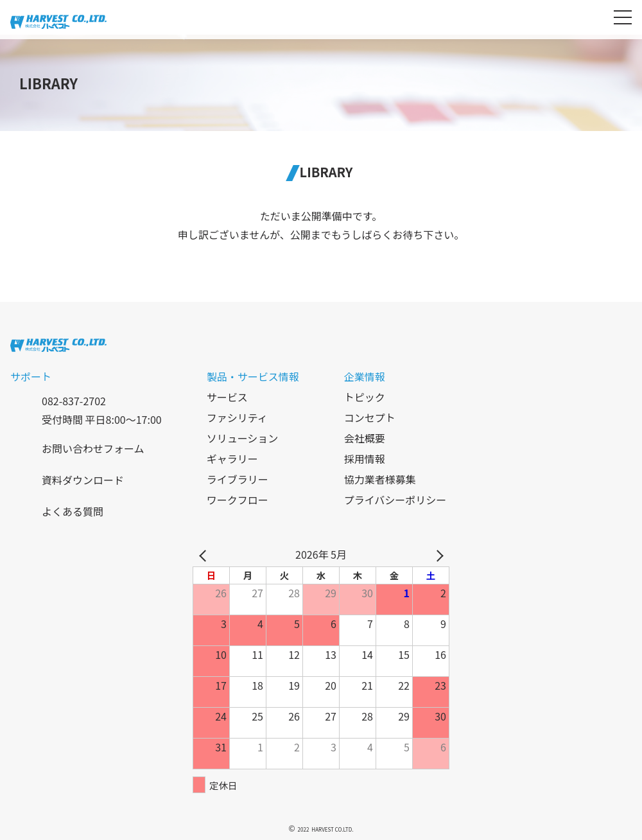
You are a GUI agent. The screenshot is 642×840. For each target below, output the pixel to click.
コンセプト (370, 417)
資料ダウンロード (83, 480)
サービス (227, 397)
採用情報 (365, 459)
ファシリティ (237, 417)
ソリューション (243, 438)
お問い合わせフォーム (93, 448)
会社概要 (365, 438)
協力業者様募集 (380, 479)
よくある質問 (73, 511)
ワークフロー (238, 500)
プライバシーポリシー (395, 500)
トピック (365, 397)
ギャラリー (232, 459)
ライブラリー (238, 479)
